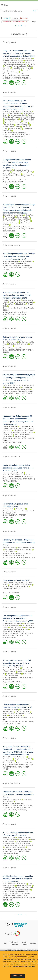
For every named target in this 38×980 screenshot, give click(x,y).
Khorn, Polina (16, 172)
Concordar (18, 976)
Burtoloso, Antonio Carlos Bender (15, 847)
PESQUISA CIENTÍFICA (10, 481)
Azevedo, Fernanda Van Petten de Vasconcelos (17, 111)
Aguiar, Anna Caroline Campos (12, 800)
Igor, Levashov (19, 170)
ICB (32, 391)
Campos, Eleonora (20, 436)
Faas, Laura (21, 432)
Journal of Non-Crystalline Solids (18, 308)
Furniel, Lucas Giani (9, 838)
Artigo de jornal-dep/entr (11, 245)
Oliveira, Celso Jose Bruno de (12, 70)
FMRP (24, 763)
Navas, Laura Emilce (20, 428)
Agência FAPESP (13, 264)
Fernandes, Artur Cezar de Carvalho (16, 66)
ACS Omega (11, 554)
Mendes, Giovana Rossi (12, 625)
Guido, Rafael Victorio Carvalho (18, 629)
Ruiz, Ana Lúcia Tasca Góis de (12, 113)
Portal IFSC (11, 803)
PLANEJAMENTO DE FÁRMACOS (13, 808)
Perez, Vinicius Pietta (9, 58)
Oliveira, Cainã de (8, 509)
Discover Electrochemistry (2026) (16, 580)
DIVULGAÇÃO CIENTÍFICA (11, 479)
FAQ (6, 943)
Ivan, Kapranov (7, 170)
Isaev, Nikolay (27, 174)
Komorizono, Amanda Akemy (25, 385)
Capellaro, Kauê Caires (24, 838)
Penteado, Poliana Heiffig (11, 261)
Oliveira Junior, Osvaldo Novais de (13, 473)
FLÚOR (11, 851)
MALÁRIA (14, 637)
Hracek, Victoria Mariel (10, 432)
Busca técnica (25, 943)
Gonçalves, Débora (9, 761)
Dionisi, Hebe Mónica (26, 426)
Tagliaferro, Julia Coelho (12, 387)
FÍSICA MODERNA (21, 350)
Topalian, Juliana (8, 428)
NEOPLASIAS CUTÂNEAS (17, 135)
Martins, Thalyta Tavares (10, 710)
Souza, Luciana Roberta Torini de (13, 60)
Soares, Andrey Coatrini (24, 886)
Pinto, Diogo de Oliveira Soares (19, 344)
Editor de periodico (9, 572)
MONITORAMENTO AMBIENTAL (24, 477)
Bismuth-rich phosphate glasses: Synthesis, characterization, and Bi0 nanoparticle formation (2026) (17, 295)
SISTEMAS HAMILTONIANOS (12, 724)
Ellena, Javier (30, 845)
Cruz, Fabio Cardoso (17, 627)
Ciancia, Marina (19, 434)
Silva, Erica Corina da (9, 548)
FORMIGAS (18, 682)
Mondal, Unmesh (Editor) (10, 583)
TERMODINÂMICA (28, 722)
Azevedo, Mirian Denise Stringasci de (16, 123)
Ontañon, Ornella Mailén (10, 426)
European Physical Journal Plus (17, 717)
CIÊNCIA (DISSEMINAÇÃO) (19, 810)
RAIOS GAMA (13, 515)
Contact (33, 943)
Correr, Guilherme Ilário (10, 342)
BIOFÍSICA (20, 182)
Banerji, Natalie (25, 221)
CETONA (27, 851)
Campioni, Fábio (18, 62)
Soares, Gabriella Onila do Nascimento (15, 757)
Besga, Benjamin (21, 714)
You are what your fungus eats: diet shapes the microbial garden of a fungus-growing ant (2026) (17, 663)
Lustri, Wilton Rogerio (23, 125)
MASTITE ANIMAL (25, 78)
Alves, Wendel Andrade (27, 119)
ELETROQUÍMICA (14, 593)
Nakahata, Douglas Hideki (18, 115)
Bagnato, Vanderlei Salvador (11, 127)
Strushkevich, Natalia (9, 176)
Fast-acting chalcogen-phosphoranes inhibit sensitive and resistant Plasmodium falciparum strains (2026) (18, 618)
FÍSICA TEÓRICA (14, 266)
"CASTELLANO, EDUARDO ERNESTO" (15, 22)
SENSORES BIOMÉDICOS (16, 556)
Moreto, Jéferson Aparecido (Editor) (21, 585)
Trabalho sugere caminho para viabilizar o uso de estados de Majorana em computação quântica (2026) (19, 256)
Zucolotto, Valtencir (9, 551)
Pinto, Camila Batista (23, 841)
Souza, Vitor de (20, 509)
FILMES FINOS (29, 229)
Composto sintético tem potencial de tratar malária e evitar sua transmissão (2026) (18, 795)
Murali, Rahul (30, 215)
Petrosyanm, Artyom (9, 714)
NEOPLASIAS (18, 558)
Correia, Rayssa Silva (9, 385)
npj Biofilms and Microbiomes (17, 678)
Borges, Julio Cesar (26, 549)
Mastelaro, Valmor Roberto (22, 389)
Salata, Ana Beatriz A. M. (10, 843)
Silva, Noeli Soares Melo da (26, 548)
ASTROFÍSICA (22, 515)
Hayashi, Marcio (24, 839)
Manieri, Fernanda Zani (25, 58)
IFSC (22, 74)
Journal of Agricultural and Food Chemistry (21, 438)
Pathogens (11, 74)
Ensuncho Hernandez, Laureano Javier (21, 302)
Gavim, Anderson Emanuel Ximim (13, 215)
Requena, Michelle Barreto (13, 121)
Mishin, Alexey (21, 176)
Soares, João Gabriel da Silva (14, 670)
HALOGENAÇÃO (18, 851)
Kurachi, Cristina (28, 121)
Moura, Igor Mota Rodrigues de (12, 623)
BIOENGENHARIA (8, 558)
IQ (30, 554)
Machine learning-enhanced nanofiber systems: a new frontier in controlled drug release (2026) (18, 879)
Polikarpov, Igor (8, 434)
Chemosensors (12, 391)
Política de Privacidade (14, 943)
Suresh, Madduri (8, 219)
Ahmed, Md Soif (10, 217)
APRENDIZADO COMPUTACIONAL (13, 898)
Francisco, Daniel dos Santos (12, 300)
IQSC (8, 310)
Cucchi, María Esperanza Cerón (24, 430)
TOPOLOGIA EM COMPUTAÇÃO (12, 268)
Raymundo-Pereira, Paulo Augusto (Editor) (16, 587)
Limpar (34, 21)
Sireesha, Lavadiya (23, 217)
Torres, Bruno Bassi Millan (21, 219)
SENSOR (11, 393)
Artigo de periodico (9, 42)
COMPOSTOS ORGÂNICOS (11, 853)
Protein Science (13, 180)
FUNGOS (11, 682)
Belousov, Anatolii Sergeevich (12, 174)
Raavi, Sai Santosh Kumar (11, 221)
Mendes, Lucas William (14, 674)
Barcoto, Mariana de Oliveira (11, 668)
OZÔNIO (17, 393)
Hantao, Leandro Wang (18, 845)
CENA (8, 680)
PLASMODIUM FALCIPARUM (17, 633)
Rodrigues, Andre (13, 676)
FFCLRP (13, 680)
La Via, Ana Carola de (11, 119)
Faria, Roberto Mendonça (11, 223)
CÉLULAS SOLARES (9, 231)
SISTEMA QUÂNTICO (26, 266)
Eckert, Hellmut (20, 304)
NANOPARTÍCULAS (19, 137)
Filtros (6, 18)
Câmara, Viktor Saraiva (10, 839)
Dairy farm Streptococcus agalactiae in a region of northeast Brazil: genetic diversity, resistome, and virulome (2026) (19, 53)
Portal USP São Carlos (15, 475)
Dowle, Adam (29, 432)
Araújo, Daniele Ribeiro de (27, 117)
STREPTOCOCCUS (14, 76)
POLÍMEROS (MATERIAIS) (17, 229)
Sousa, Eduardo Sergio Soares (22, 68)
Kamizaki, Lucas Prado (23, 712)
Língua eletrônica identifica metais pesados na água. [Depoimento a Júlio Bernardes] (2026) (18, 468)
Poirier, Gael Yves (8, 304)
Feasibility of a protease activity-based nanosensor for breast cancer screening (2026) (19, 543)
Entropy (10, 348)
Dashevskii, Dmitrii (26, 172)
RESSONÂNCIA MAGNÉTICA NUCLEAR (15, 314)
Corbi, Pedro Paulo (16, 129)
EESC (29, 391)
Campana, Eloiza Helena (28, 64)
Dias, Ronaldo (19, 759)
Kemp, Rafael (28, 759)
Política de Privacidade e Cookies (23, 966)
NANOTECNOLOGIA (29, 558)
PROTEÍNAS (13, 182)
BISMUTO (12, 312)
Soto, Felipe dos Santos (12, 549)
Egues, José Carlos (26, 261)
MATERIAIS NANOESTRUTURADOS (19, 894)
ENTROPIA (12, 350)
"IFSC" (15, 18)
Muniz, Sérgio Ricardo (16, 715)
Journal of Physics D (14, 227)
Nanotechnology (13, 892)
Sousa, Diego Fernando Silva (11, 888)
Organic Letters (12, 849)
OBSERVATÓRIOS (8, 517)
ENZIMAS (19, 442)
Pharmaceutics (12, 133)
